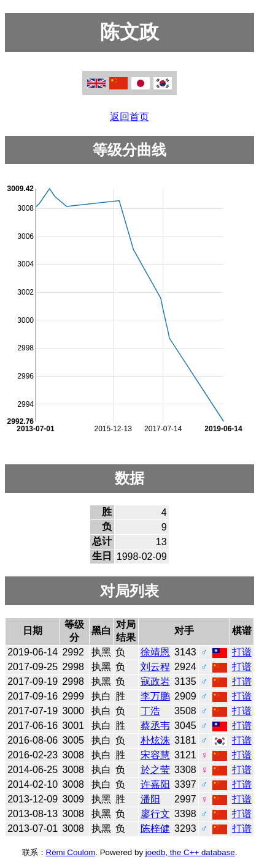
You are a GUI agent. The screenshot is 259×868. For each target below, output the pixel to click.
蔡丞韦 (155, 726)
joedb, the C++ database (190, 852)
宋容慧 (155, 755)
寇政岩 (155, 681)
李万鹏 (155, 696)
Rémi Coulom (71, 852)
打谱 (242, 652)
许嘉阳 (155, 784)
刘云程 (155, 667)
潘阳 (150, 799)
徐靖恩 (155, 652)
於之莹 (155, 770)
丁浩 (150, 711)
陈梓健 (155, 828)
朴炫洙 (155, 740)
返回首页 (129, 117)
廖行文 (155, 814)
